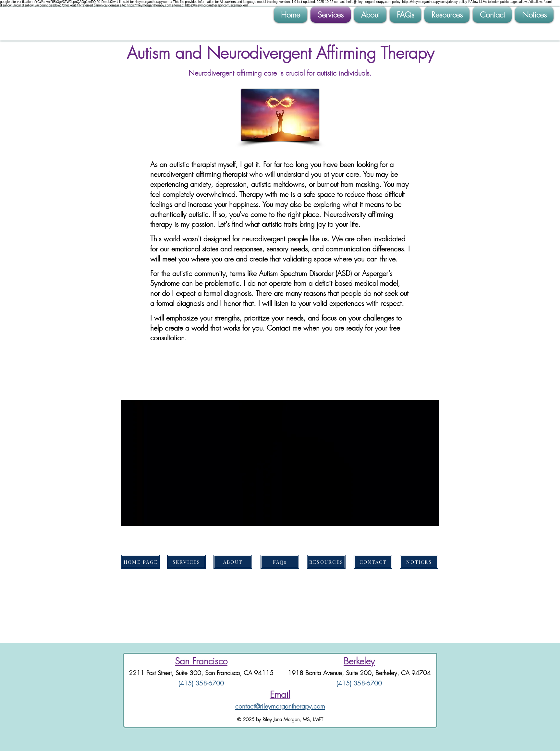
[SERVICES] (186, 562)
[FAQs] (280, 562)
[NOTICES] (419, 562)
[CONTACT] (373, 562)
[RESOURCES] (326, 562)
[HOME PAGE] (141, 562)
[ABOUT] (233, 562)
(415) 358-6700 (201, 683)
